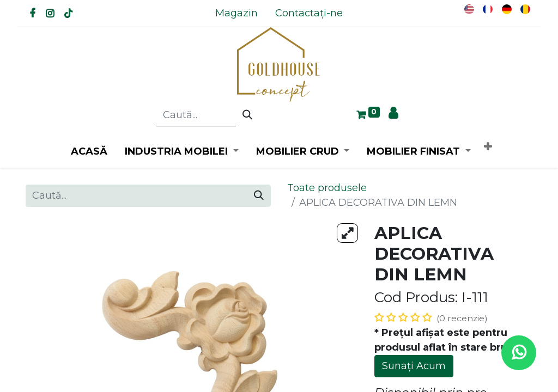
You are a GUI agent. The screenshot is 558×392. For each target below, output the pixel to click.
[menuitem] (236, 13)
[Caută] (247, 115)
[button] (488, 147)
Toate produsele (327, 188)
